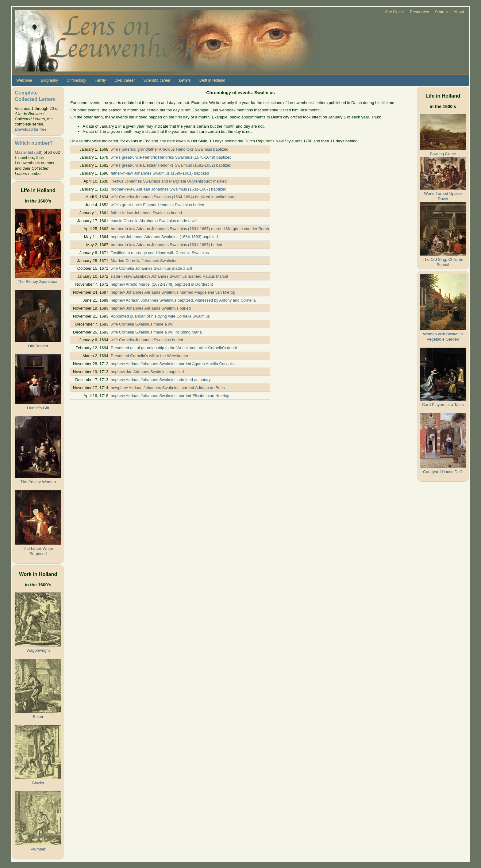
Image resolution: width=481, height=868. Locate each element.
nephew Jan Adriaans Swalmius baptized (147, 372)
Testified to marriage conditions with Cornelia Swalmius (160, 253)
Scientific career (157, 80)
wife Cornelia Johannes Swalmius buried (147, 340)
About (459, 12)
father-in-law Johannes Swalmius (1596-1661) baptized (160, 173)
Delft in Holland (212, 80)
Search (441, 12)
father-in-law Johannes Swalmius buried (146, 213)
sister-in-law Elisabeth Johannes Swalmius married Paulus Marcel (169, 276)
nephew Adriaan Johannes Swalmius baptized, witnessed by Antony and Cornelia (183, 300)
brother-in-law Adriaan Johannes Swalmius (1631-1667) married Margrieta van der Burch (190, 229)
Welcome (24, 80)
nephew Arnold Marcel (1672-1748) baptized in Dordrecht (162, 284)
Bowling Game (443, 154)
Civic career (125, 80)
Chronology (76, 80)
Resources (419, 12)
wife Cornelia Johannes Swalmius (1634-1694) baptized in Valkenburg (173, 197)
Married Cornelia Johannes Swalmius (144, 261)
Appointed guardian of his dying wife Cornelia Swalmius (160, 316)
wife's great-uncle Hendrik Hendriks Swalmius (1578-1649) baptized (171, 157)
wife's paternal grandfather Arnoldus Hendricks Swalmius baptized (170, 149)
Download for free (31, 129)
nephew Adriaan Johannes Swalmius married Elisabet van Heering (170, 396)
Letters (185, 80)
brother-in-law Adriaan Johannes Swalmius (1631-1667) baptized (169, 189)
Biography (49, 80)
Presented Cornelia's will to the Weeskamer (150, 356)
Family (100, 80)
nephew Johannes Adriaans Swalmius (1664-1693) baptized (164, 237)
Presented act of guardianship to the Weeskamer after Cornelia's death (174, 348)
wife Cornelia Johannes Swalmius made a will (151, 268)
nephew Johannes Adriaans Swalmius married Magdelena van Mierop (173, 292)
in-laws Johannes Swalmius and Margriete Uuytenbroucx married (169, 181)
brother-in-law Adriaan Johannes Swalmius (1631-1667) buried (167, 245)
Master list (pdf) (29, 152)
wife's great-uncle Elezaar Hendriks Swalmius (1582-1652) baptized (171, 165)
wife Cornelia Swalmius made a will (142, 324)
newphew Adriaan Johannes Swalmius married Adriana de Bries (168, 388)
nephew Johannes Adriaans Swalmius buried (151, 308)
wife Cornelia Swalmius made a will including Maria (156, 332)
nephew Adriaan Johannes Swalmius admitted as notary (161, 380)
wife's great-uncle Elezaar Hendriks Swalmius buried (158, 205)
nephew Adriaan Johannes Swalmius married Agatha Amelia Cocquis (172, 364)
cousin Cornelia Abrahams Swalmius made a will (154, 221)
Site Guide (394, 12)
